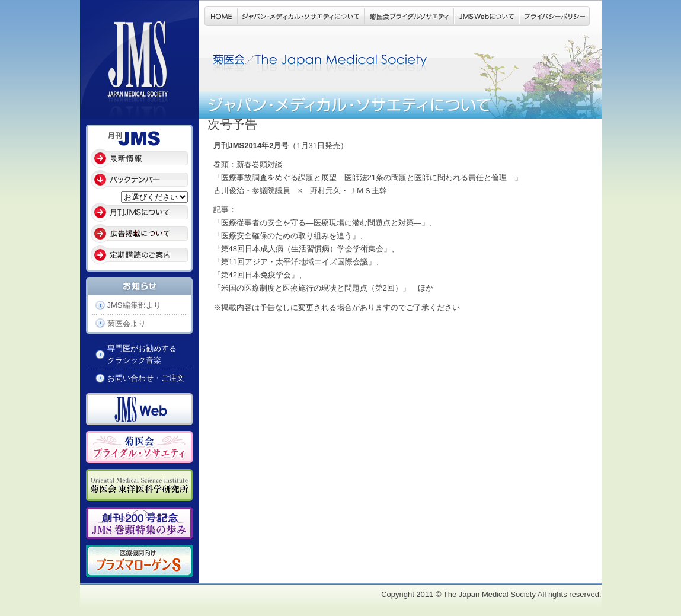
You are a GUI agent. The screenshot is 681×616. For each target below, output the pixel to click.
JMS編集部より (134, 305)
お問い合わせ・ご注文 (146, 378)
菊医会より (127, 323)
